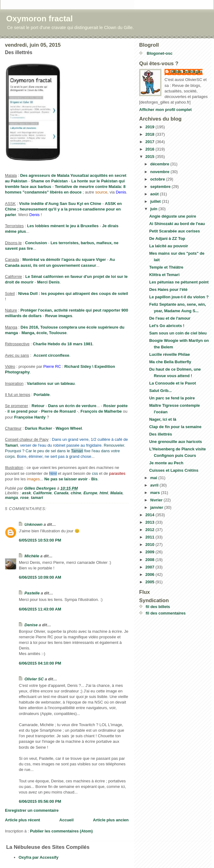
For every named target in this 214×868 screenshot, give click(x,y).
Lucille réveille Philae (169, 354)
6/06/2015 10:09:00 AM (40, 577)
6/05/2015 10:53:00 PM (40, 540)
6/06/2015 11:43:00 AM (40, 609)
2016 (150, 149)
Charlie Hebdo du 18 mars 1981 (63, 344)
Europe (90, 493)
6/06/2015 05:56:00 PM (40, 801)
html (104, 493)
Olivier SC (34, 679)
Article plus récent (22, 820)
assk (26, 493)
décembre (160, 164)
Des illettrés (160, 434)
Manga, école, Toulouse (44, 333)
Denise (31, 625)
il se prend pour (23, 411)
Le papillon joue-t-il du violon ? (179, 297)
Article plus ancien (111, 820)
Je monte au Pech (166, 463)
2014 (150, 515)
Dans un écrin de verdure (72, 406)
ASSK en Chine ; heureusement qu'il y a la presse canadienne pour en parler (63, 209)
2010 (150, 545)
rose (24, 498)
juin (154, 209)
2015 (150, 157)
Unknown (34, 524)
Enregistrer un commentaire (32, 810)
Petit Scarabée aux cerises (174, 231)
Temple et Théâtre (166, 267)
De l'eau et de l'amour (170, 318)
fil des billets (158, 607)
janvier (157, 507)
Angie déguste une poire (173, 216)
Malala (116, 493)
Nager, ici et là (163, 419)
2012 (150, 530)
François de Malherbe (101, 411)
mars (156, 493)
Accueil (66, 820)
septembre (161, 187)
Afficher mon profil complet (165, 110)
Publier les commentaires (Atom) (61, 831)
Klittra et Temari (164, 275)
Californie (42, 493)
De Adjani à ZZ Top (167, 238)
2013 (150, 522)
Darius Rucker (38, 428)
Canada (61, 493)
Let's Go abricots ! (167, 326)
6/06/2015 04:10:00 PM (40, 663)
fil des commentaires (166, 613)
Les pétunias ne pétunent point (179, 282)
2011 (150, 537)
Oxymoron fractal (39, 19)
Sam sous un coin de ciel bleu (178, 333)
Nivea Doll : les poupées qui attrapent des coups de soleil (73, 294)
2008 (150, 560)
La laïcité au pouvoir (169, 246)
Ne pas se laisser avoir (66, 479)
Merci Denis (48, 282)
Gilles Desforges (187, 72)
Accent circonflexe (51, 355)
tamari (37, 498)
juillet (156, 201)
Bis (94, 479)
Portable (42, 395)
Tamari (11, 445)
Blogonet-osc (159, 53)
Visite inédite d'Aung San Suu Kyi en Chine (60, 204)
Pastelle (32, 593)
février (157, 500)
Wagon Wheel (69, 428)
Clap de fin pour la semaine (175, 427)
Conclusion (36, 243)
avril (155, 485)
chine (76, 493)
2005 (150, 582)
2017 (150, 142)
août (155, 194)
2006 (150, 574)
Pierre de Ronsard (58, 411)
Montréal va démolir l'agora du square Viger (64, 260)
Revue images (59, 316)
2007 (150, 567)
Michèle (32, 556)
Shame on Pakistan (49, 181)
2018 (150, 134)
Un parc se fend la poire (172, 398)
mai (154, 478)
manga (11, 498)
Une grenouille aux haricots (175, 442)
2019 (150, 127)
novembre (160, 172)
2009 (150, 552)
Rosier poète (116, 406)
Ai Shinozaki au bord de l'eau (177, 224)
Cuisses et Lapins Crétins (174, 470)
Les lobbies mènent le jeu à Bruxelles (63, 226)
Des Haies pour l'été (168, 289)
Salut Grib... (160, 391)
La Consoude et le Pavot (172, 383)
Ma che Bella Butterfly (170, 362)
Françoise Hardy (30, 417)
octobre (158, 179)
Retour (38, 406)
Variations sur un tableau (51, 383)
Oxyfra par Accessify (39, 857)
